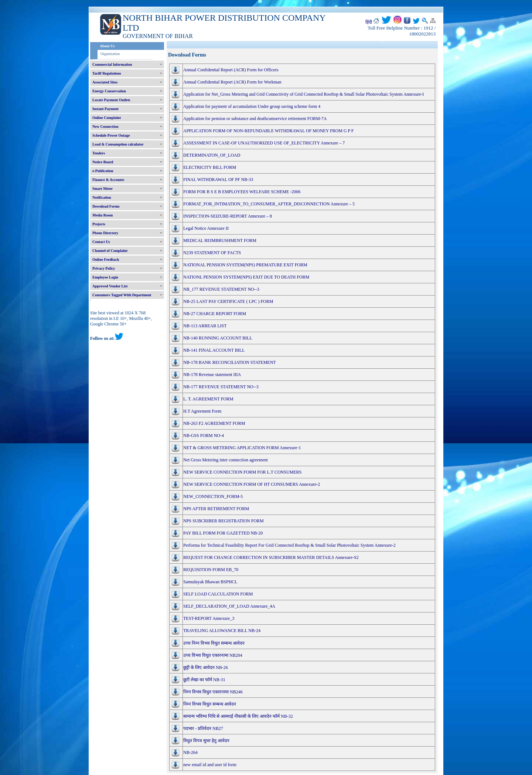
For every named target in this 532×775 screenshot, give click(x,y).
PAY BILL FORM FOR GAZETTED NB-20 (223, 533)
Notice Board (103, 162)
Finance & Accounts (108, 180)
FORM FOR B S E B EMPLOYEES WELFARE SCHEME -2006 (242, 192)
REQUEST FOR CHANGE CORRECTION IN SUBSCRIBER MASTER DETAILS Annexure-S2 (271, 557)
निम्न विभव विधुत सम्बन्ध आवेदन (210, 704)
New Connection (105, 127)
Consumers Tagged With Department (122, 295)
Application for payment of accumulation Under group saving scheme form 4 (252, 106)
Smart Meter (103, 189)
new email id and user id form (210, 765)
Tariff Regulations (107, 73)
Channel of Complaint (110, 251)
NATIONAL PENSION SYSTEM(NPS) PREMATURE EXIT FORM (245, 265)
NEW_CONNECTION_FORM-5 (213, 496)
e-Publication (103, 171)
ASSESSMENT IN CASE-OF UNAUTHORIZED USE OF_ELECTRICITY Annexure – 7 (264, 143)
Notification (102, 197)
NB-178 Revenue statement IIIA (212, 375)
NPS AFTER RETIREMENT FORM (216, 509)
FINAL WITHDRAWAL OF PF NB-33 (218, 180)
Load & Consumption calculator (118, 144)
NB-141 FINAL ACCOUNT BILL (214, 350)
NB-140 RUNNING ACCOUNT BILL (218, 338)
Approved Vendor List (110, 286)
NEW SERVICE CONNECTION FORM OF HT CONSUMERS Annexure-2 (252, 484)
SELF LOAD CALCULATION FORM (218, 594)
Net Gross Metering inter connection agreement (226, 460)
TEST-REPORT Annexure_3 (209, 618)
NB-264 (190, 752)
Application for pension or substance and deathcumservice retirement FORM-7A (255, 119)
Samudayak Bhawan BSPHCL (210, 582)
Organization (110, 54)
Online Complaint (107, 118)
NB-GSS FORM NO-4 (204, 436)
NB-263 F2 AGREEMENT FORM (214, 423)
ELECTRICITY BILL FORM (210, 167)
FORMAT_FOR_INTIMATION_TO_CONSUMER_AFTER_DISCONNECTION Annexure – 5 (269, 204)
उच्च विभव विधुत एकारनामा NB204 (213, 655)
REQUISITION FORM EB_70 (211, 570)
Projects (99, 224)
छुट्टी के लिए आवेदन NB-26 (206, 668)
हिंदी (369, 22)
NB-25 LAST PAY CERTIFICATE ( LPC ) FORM (228, 301)
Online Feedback (106, 260)
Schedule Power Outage (111, 135)
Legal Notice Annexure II (206, 228)
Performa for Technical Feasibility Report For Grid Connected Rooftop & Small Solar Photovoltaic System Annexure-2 (289, 545)
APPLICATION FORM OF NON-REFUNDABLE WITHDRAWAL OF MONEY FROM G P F (269, 131)
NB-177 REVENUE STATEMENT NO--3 (221, 387)
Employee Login (105, 277)
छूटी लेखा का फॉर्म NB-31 (204, 680)
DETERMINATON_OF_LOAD (212, 155)
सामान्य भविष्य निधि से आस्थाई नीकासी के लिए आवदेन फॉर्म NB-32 (238, 716)
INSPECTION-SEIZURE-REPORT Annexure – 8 (228, 216)
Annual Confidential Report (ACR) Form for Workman (232, 82)
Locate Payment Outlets (111, 100)
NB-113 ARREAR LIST (205, 326)
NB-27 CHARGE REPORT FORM (215, 314)
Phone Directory (105, 233)
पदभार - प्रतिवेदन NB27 (203, 728)
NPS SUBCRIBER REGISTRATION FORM (224, 521)
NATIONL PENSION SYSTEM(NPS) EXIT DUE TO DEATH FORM (246, 277)
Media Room (103, 215)
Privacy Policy (104, 268)
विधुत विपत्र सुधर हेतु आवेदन (206, 741)
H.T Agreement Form (202, 411)
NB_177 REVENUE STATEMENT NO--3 (221, 289)
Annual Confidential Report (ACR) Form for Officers (231, 70)
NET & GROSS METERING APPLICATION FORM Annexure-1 (242, 448)
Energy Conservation (109, 91)
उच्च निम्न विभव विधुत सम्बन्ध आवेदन (214, 643)
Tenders (99, 153)
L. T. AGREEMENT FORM (208, 399)
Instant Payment (105, 109)
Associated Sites (105, 82)
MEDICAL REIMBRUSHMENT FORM (220, 240)
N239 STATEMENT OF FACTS (212, 253)
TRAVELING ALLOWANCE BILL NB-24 (222, 631)
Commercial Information (112, 64)
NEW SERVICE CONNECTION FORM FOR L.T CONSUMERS (242, 472)
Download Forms (106, 206)
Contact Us (101, 242)
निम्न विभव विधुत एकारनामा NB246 (213, 692)
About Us (107, 46)
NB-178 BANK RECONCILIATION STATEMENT (230, 362)
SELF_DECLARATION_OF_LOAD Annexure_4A (229, 606)
